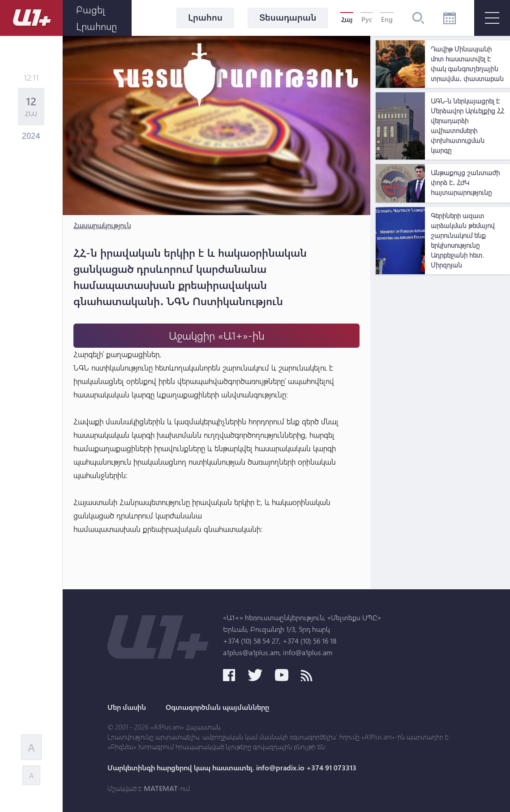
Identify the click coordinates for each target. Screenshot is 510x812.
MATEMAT (161, 788)
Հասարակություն (102, 225)
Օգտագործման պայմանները (217, 707)
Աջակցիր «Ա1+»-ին (217, 335)
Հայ (347, 19)
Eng (387, 19)
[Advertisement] (443, 335)
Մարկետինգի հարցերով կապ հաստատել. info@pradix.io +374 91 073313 (232, 768)
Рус (367, 19)
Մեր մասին (127, 707)
